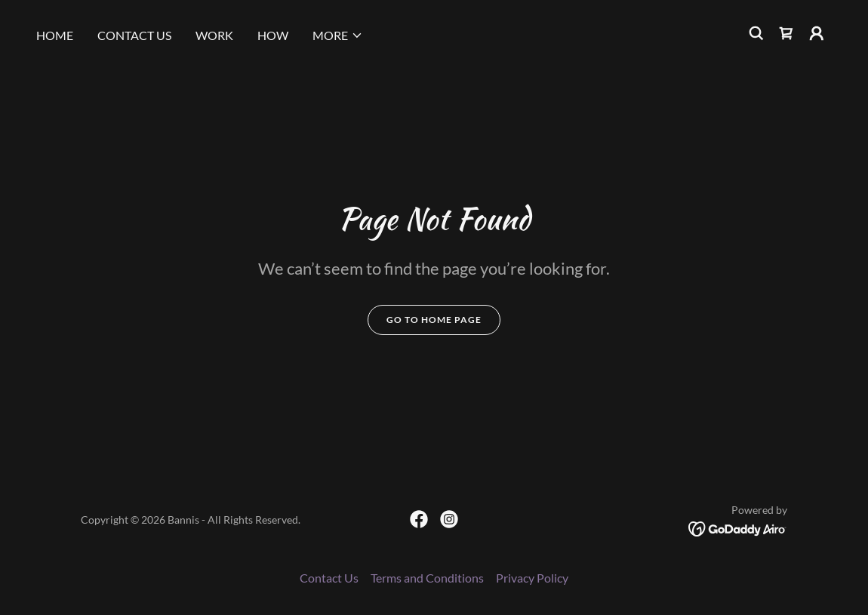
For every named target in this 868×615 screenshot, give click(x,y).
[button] (338, 35)
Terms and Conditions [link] (427, 578)
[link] (786, 33)
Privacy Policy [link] (532, 578)
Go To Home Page (434, 320)
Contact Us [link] (134, 35)
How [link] (273, 35)
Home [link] (55, 35)
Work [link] (214, 35)
